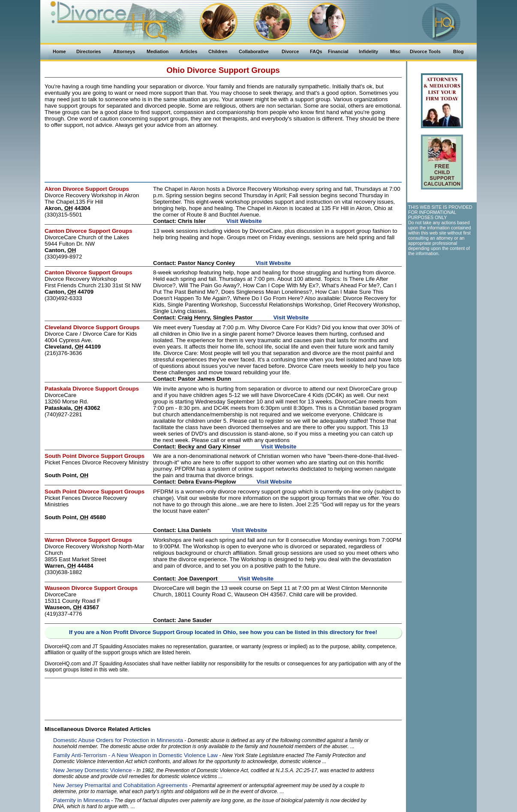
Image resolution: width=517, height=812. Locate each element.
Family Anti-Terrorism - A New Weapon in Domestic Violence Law (135, 755)
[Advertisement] (223, 153)
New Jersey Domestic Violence (92, 770)
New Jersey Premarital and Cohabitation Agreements (120, 785)
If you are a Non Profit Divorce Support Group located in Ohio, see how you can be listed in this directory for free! (223, 632)
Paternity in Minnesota (81, 800)
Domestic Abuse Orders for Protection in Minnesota (118, 740)
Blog (458, 51)
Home (59, 51)
